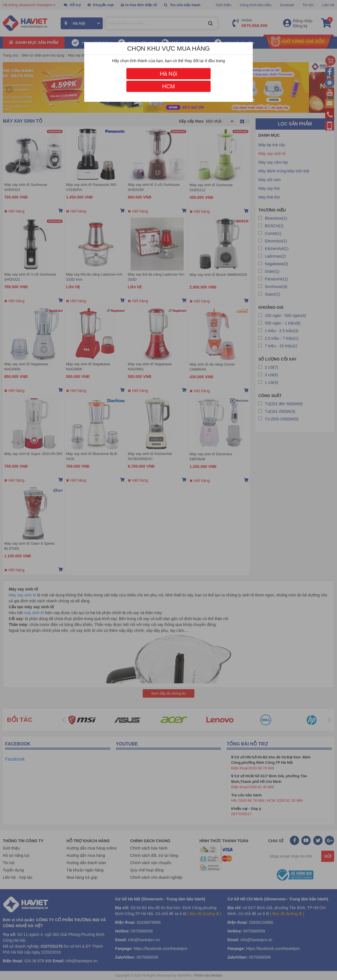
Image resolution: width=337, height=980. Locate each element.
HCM (168, 86)
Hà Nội (168, 74)
